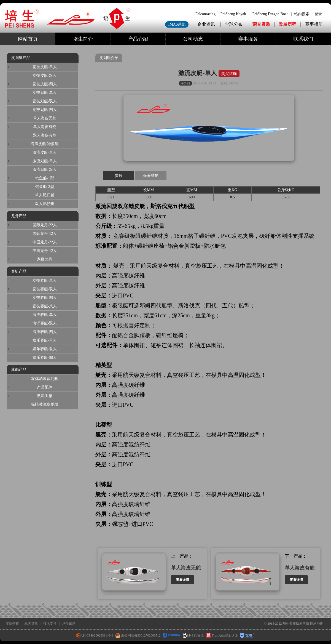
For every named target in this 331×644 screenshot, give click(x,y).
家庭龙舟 (45, 259)
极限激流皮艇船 (45, 404)
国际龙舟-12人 (45, 234)
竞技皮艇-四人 (45, 84)
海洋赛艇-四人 (45, 332)
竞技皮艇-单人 (45, 67)
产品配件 (45, 387)
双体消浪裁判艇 (45, 379)
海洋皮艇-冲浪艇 (45, 144)
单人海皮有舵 (300, 568)
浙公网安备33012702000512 (138, 635)
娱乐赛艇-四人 (45, 357)
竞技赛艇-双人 (45, 289)
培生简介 (83, 39)
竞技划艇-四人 (45, 110)
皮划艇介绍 (109, 58)
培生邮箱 (69, 624)
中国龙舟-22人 (45, 242)
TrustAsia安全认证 (222, 635)
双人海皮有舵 (45, 135)
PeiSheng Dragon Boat (270, 14)
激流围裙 (45, 396)
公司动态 (193, 39)
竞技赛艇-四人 (45, 298)
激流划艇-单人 (45, 161)
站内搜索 (302, 14)
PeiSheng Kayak (233, 14)
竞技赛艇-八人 (45, 306)
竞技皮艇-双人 (45, 75)
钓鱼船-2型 (45, 187)
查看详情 (182, 580)
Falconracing (205, 14)
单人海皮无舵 (186, 568)
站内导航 (31, 624)
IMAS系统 (177, 24)
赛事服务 (248, 39)
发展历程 (287, 24)
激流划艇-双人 (45, 170)
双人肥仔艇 (45, 204)
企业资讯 (206, 24)
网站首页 (28, 39)
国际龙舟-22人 (45, 225)
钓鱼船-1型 (45, 178)
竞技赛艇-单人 (45, 280)
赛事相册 (314, 24)
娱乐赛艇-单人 (45, 340)
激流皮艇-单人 (198, 73)
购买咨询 (229, 74)
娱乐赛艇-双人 (45, 349)
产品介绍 (138, 39)
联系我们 (303, 39)
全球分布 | (235, 24)
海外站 (185, 83)
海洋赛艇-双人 (45, 323)
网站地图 (317, 624)
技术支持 (50, 624)
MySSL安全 (193, 635)
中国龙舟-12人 (45, 251)
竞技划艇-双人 (45, 101)
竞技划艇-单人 (45, 93)
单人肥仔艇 (45, 195)
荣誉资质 (261, 24)
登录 (318, 14)
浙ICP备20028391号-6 (95, 635)
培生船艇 (289, 624)
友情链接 (12, 624)
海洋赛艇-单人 (45, 315)
